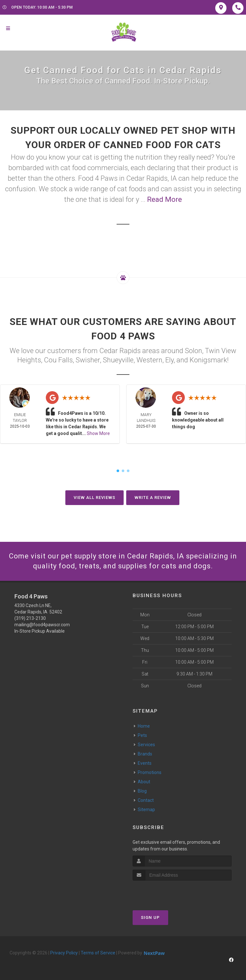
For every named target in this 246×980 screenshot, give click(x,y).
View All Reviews (94, 498)
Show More (98, 433)
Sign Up (150, 917)
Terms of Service (98, 953)
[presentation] (167, 893)
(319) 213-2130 (30, 618)
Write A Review (153, 498)
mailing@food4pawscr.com (42, 625)
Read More (164, 199)
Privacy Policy (64, 953)
